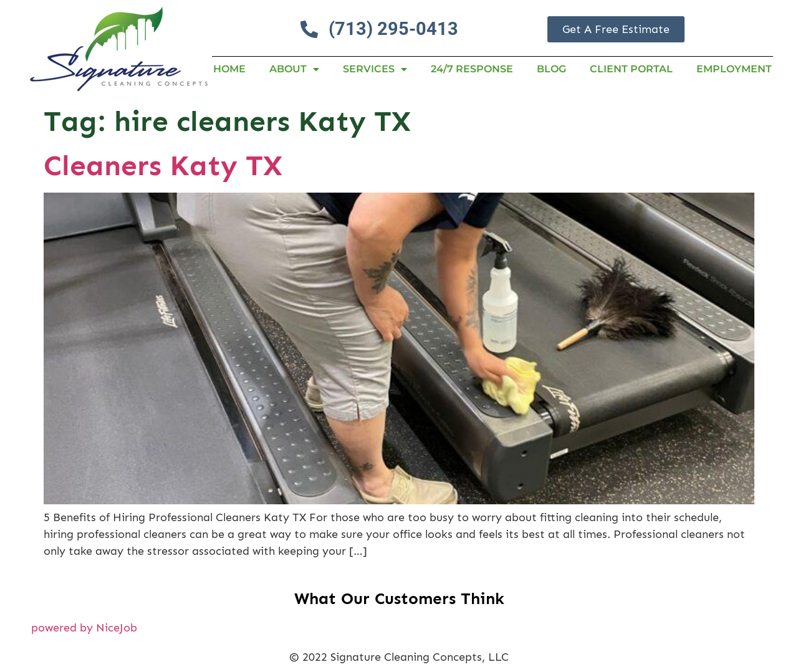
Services (375, 69)
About (294, 69)
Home (229, 69)
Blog (551, 69)
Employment (734, 69)
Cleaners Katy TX (163, 166)
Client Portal (631, 69)
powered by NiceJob (84, 628)
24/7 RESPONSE (472, 69)
